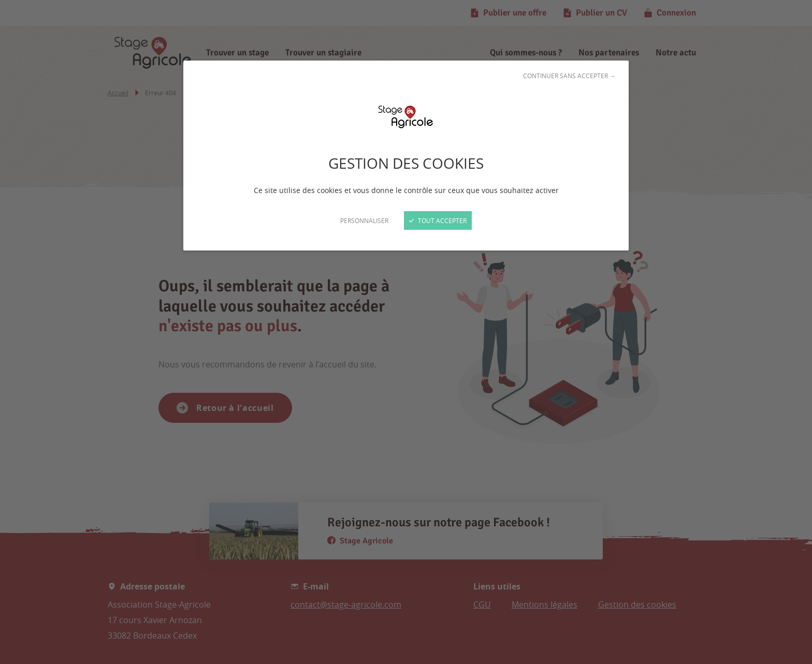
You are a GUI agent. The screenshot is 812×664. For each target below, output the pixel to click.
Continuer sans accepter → (569, 76)
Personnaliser (364, 220)
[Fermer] (406, 332)
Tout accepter (438, 220)
